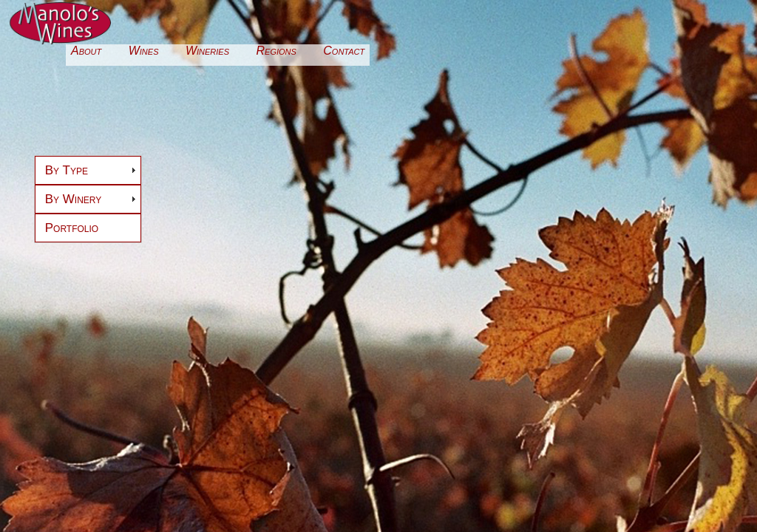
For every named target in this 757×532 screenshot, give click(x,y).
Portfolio (72, 228)
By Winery (74, 199)
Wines (144, 51)
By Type (67, 170)
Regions (276, 51)
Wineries (207, 51)
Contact (344, 51)
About (86, 51)
